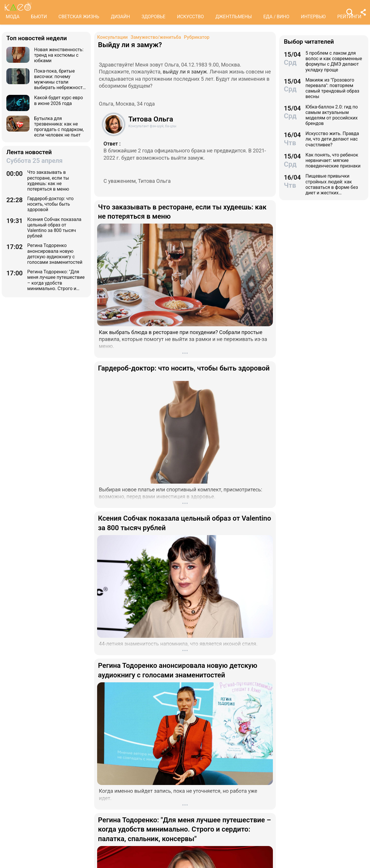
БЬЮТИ (39, 17)
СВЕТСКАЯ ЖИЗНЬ (79, 17)
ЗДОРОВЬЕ (154, 17)
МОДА (13, 17)
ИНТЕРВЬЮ (313, 17)
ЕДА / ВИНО (276, 17)
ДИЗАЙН (120, 17)
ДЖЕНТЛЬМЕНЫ (234, 17)
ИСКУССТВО (190, 17)
